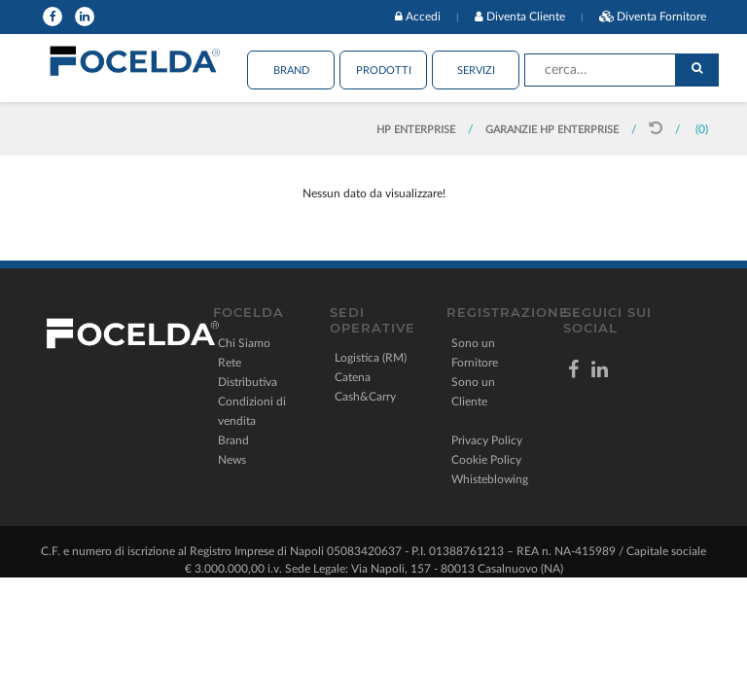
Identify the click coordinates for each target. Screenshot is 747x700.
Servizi (476, 70)
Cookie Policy (486, 460)
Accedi (423, 17)
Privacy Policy (487, 440)
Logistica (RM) (371, 358)
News (232, 460)
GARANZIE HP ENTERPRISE (552, 130)
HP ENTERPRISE (417, 130)
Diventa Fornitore (661, 17)
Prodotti (384, 70)
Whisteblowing (490, 479)
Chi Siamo (244, 343)
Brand (291, 70)
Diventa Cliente (526, 17)
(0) (702, 129)
